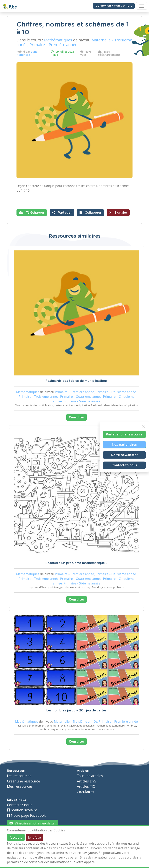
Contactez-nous (124, 465)
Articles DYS (87, 781)
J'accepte (16, 837)
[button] (90, 213)
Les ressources (19, 776)
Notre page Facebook (26, 815)
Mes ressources (20, 786)
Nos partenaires (124, 445)
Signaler (118, 213)
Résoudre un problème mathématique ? (76, 563)
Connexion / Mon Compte (114, 6)
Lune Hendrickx (27, 53)
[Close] (144, 427)
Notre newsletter (124, 455)
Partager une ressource (124, 434)
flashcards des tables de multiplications (76, 381)
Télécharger (32, 213)
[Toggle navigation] (142, 6)
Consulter (77, 417)
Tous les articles (90, 776)
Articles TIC (86, 786)
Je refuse (34, 837)
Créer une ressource (23, 781)
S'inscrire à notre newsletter (33, 823)
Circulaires (85, 792)
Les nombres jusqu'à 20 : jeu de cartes (76, 710)
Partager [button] (62, 213)
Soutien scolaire (22, 810)
